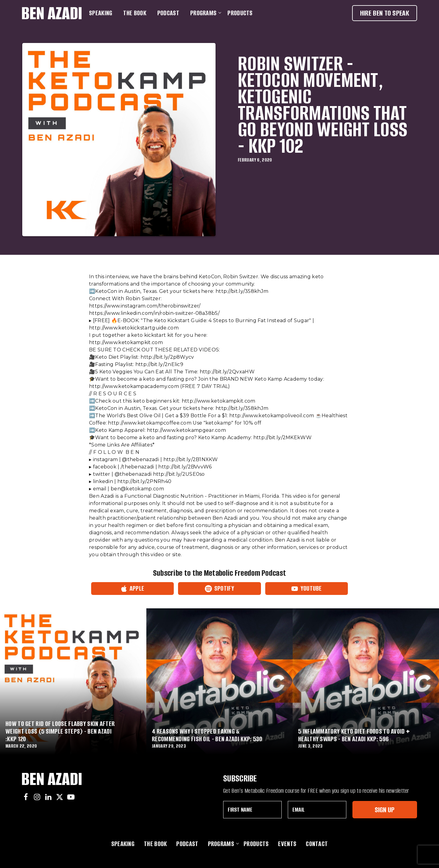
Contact (317, 844)
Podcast (168, 13)
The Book (135, 13)
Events (287, 844)
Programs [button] (205, 13)
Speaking (101, 13)
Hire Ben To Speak (385, 13)
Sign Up (385, 810)
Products (240, 13)
